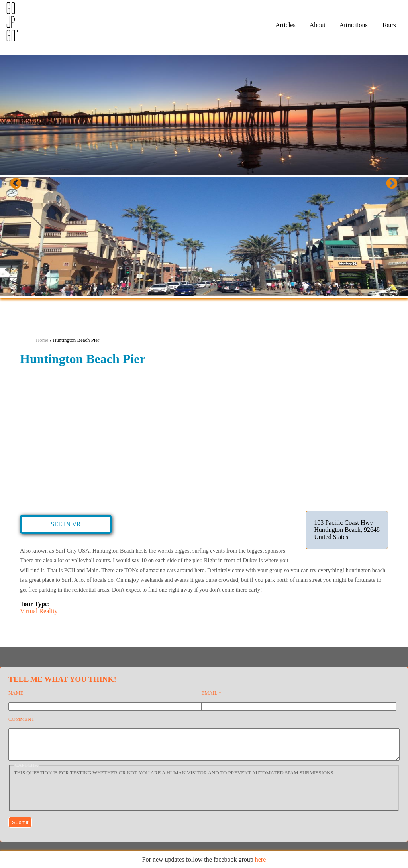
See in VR (66, 524)
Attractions (354, 25)
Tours (389, 25)
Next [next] (399, 186)
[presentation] (75, 797)
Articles (285, 25)
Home (42, 340)
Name (16, 693)
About (318, 25)
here (261, 859)
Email (211, 693)
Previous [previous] (23, 186)
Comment (21, 719)
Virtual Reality (39, 611)
